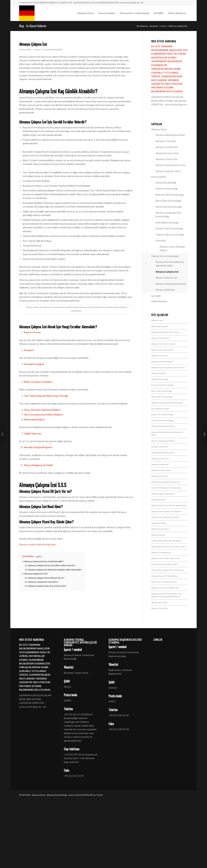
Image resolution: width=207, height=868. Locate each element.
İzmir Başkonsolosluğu (167, 223)
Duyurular (161, 241)
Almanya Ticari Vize (166, 141)
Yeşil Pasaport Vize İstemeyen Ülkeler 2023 (168, 547)
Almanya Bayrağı (158, 500)
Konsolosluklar (159, 177)
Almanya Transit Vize (166, 159)
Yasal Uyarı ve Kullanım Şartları (164, 582)
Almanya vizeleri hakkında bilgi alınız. (38, 544)
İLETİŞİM (156, 296)
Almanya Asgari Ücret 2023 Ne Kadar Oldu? (169, 505)
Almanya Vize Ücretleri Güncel (163, 344)
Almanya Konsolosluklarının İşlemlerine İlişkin (170, 264)
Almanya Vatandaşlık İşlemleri (171, 284)
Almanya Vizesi (159, 129)
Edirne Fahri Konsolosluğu (169, 207)
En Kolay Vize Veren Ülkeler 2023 (164, 564)
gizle (39, 556)
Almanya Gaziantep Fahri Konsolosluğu (168, 215)
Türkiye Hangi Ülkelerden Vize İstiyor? (166, 541)
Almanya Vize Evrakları (160, 338)
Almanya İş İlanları (159, 523)
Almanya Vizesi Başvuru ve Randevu (165, 517)
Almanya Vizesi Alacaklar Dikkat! (172, 249)
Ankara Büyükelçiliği (166, 183)
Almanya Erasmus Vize (167, 153)
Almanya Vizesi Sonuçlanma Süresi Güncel (168, 367)
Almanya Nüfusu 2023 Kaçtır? (163, 494)
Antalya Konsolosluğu (167, 189)
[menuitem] (86, 13)
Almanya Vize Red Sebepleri (162, 362)
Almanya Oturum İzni (166, 278)
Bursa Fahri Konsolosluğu (168, 201)
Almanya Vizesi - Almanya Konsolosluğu (50, 795)
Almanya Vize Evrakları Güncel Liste (166, 558)
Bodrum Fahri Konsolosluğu (170, 195)
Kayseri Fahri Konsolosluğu (169, 228)
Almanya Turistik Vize (167, 147)
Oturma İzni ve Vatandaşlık (165, 256)
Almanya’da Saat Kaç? (160, 529)
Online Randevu (159, 301)
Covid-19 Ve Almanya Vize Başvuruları (166, 488)
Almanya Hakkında (165, 290)
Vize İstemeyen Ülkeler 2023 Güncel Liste (167, 570)
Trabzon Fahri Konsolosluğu (170, 235)
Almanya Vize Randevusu (161, 553)
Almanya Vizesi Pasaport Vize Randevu (166, 511)
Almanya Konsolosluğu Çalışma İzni (165, 482)
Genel (38, 50)
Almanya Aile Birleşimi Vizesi (170, 135)
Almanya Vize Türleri (159, 356)
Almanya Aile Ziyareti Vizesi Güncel (165, 332)
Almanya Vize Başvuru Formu (171, 165)
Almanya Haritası (158, 535)
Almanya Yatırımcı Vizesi (168, 171)
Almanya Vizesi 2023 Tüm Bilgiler (164, 576)
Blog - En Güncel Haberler (33, 26)
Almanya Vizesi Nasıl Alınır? (162, 350)
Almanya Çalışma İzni (167, 272)
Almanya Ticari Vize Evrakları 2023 (165, 588)
